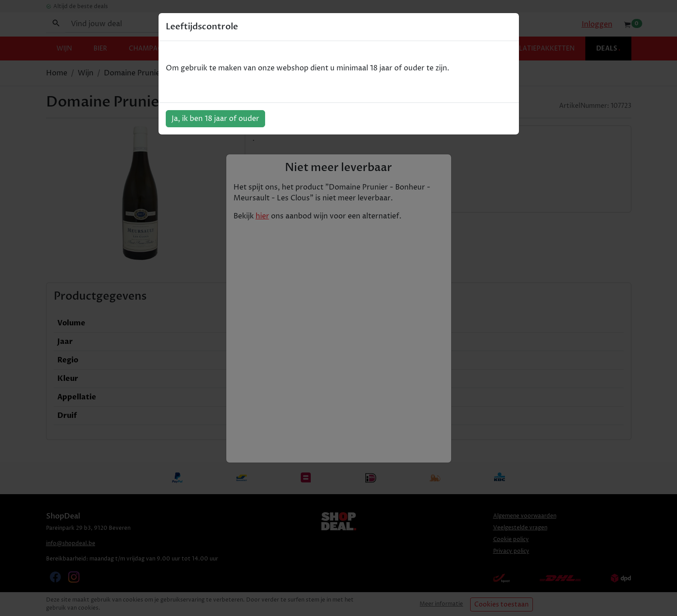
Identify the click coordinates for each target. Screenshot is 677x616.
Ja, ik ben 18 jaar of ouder (215, 119)
